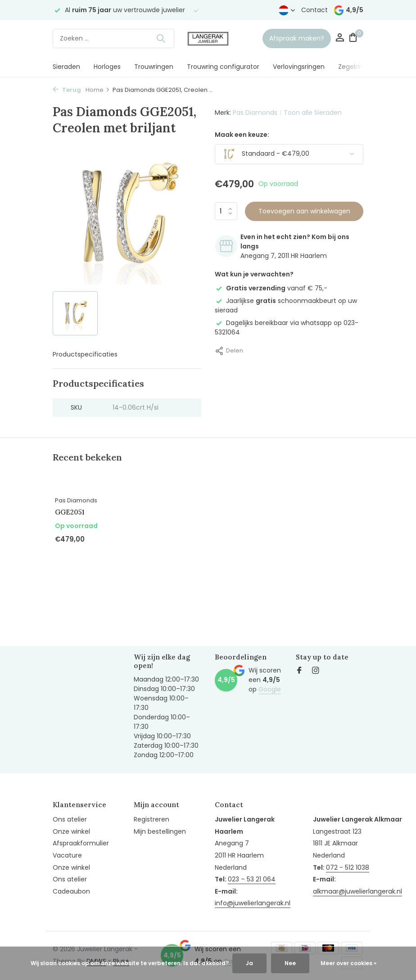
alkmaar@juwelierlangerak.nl (357, 891)
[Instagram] (316, 671)
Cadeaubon (71, 891)
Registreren (151, 819)
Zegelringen (357, 67)
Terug (67, 90)
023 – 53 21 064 (252, 879)
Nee (290, 963)
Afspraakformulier (81, 843)
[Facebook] (299, 671)
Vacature (67, 855)
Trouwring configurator (223, 67)
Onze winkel (71, 831)
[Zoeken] (113, 38)
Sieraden (66, 67)
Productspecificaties (85, 354)
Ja (249, 963)
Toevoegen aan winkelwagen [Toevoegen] (304, 211)
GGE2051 (70, 512)
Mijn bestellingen (160, 831)
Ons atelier (70, 819)
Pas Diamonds (255, 113)
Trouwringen (154, 67)
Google (270, 689)
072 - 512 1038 (348, 867)
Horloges (107, 67)
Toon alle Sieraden (313, 113)
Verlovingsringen (299, 67)
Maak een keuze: (242, 135)
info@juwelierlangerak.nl (253, 903)
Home (98, 90)
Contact (314, 10)
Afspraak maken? (297, 38)
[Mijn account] (340, 38)
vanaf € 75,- (271, 288)
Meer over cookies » (348, 963)
